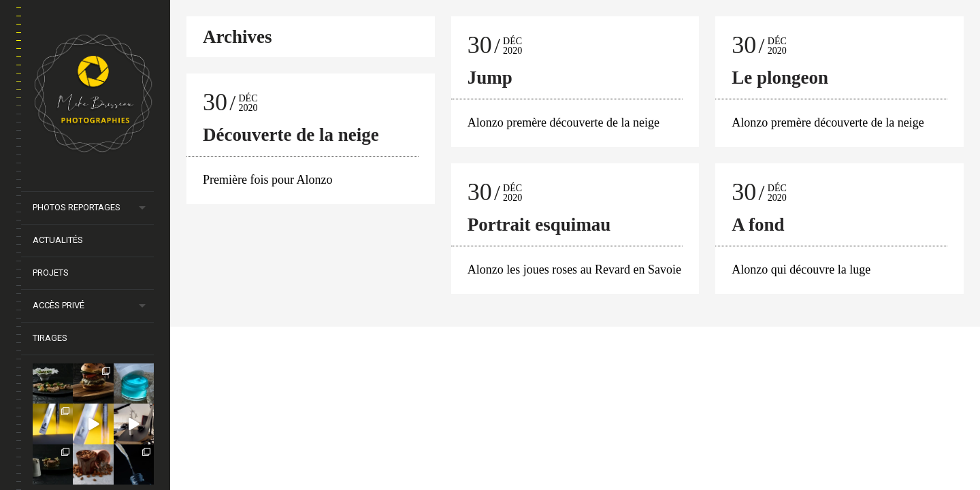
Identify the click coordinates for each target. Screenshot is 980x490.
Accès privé (59, 305)
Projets (51, 273)
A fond (758, 225)
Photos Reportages (77, 207)
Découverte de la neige (291, 135)
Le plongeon (780, 78)
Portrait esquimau (539, 225)
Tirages (50, 338)
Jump (490, 78)
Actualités (58, 240)
